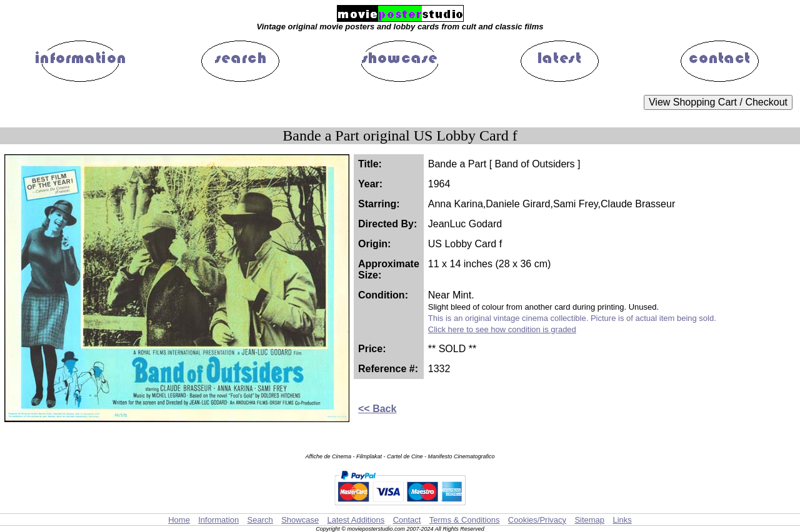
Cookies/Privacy (537, 520)
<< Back (377, 409)
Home (179, 520)
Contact (407, 520)
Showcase (300, 520)
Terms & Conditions (465, 520)
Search (260, 520)
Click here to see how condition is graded (502, 329)
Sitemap (589, 520)
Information (218, 520)
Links (622, 520)
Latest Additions (356, 520)
